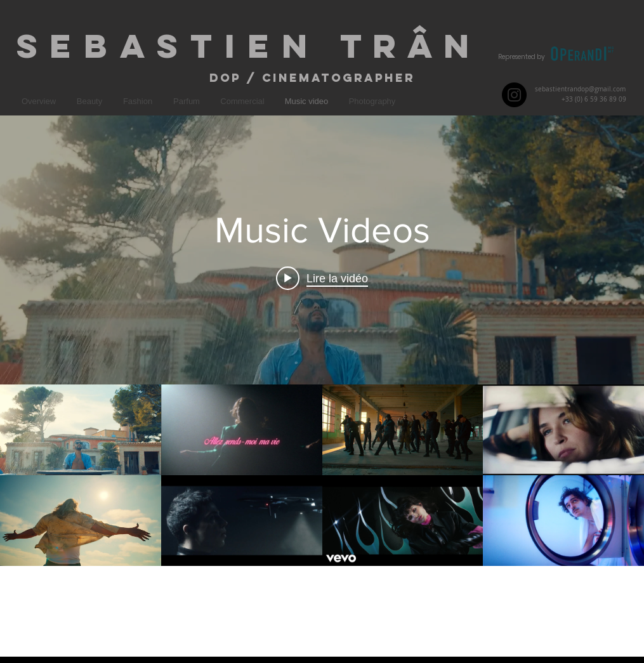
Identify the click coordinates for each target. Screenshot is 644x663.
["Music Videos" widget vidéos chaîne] (322, 386)
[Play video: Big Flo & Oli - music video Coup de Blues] (322, 278)
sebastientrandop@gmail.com (580, 89)
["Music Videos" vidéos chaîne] (322, 520)
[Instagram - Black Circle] (514, 95)
